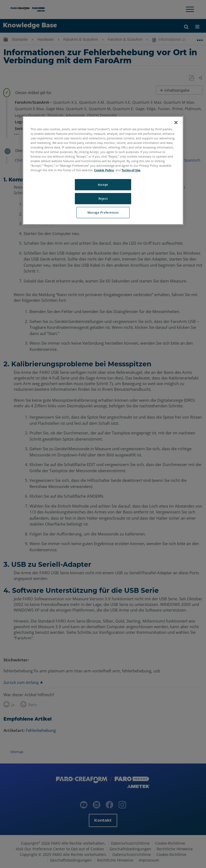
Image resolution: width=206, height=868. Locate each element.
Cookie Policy (104, 170)
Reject (103, 199)
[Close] (176, 122)
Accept (103, 185)
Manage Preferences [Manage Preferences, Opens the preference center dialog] (103, 212)
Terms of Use (131, 170)
